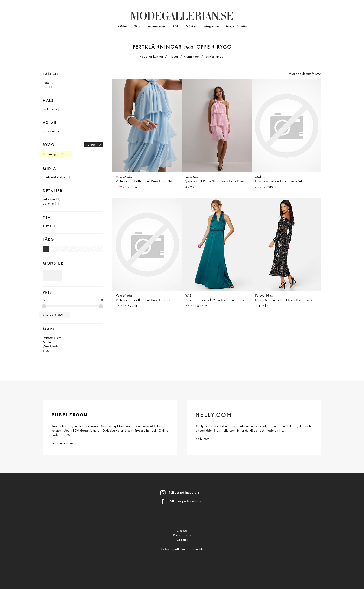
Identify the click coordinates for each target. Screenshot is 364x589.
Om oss (182, 531)
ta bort (91, 145)
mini (45, 87)
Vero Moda (51, 347)
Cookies (182, 540)
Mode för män (236, 27)
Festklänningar (157, 47)
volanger (49, 199)
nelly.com (203, 439)
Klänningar (191, 57)
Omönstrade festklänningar (52, 275)
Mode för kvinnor (151, 57)
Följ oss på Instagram (184, 493)
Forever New (52, 338)
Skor (138, 27)
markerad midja (54, 177)
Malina (48, 342)
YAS (46, 351)
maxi (46, 83)
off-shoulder (51, 131)
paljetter (48, 204)
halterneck (50, 109)
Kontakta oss (182, 535)
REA (176, 27)
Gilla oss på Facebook (185, 502)
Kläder (122, 27)
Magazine (211, 27)
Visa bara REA (53, 315)
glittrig (47, 226)
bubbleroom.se (62, 443)
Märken (191, 27)
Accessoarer (157, 27)
